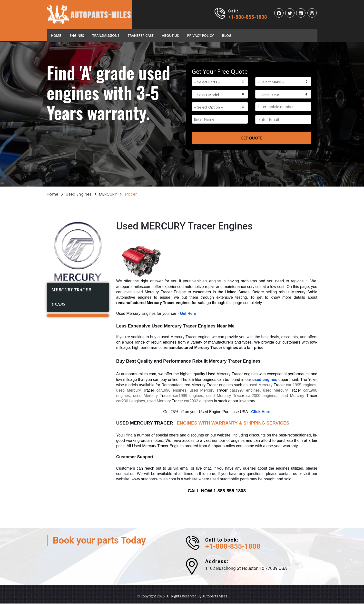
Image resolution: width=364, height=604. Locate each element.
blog (227, 35)
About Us (170, 35)
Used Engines (79, 194)
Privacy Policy (201, 35)
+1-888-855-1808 (248, 17)
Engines (77, 35)
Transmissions (106, 35)
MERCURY (108, 194)
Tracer (131, 194)
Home (58, 35)
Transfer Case (141, 35)
